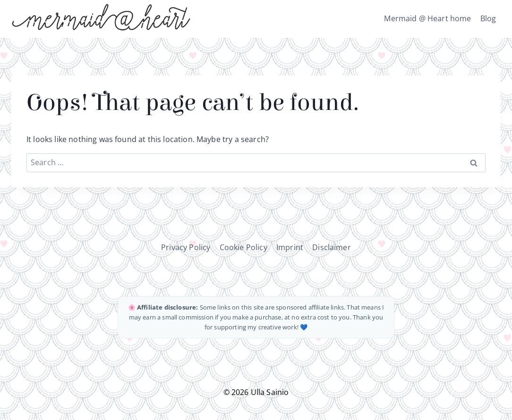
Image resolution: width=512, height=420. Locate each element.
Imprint (290, 247)
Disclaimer (332, 247)
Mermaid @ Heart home (427, 18)
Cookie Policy (243, 247)
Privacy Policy (186, 247)
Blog (488, 18)
